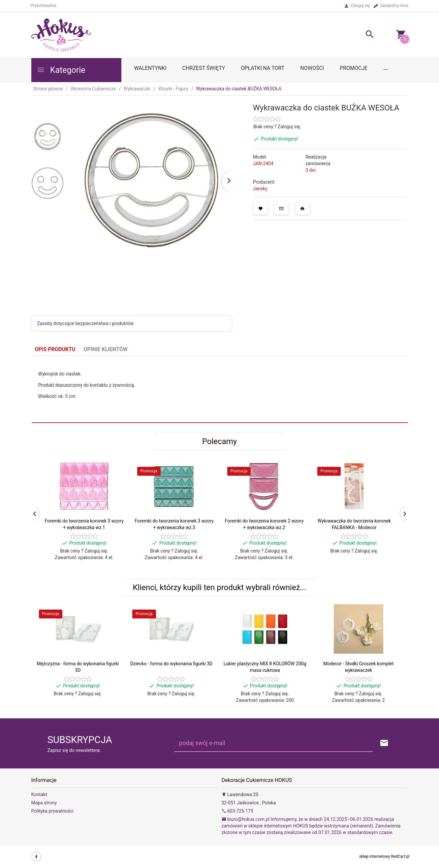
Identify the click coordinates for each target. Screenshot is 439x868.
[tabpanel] (220, 389)
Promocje (354, 68)
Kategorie (61, 70)
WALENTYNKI (150, 68)
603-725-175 (237, 811)
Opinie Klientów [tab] (106, 349)
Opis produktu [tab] (55, 349)
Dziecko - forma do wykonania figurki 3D (171, 664)
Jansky (260, 189)
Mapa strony (44, 803)
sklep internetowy (375, 856)
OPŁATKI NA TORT (263, 68)
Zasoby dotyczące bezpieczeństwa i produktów (86, 323)
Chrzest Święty (204, 68)
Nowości (312, 68)
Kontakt (39, 794)
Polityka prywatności (53, 811)
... (386, 68)
